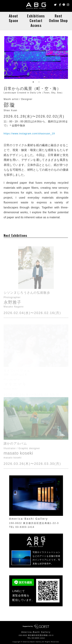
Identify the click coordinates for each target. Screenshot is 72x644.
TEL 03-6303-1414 (36, 638)
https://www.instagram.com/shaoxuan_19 (29, 134)
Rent (58, 16)
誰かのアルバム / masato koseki (36, 422)
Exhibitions (36, 16)
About (14, 16)
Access (36, 25)
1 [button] (33, 82)
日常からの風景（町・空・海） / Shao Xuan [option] (36, 58)
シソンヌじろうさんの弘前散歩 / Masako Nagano (36, 271)
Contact (36, 20)
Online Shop (58, 20)
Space (14, 20)
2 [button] (39, 82)
